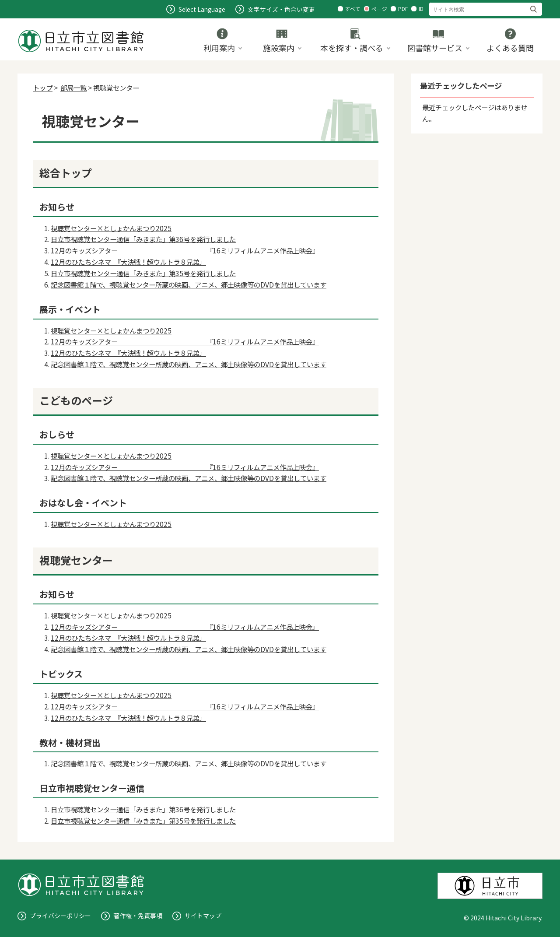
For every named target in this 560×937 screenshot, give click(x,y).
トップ (43, 88)
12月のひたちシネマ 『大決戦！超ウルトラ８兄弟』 (128, 262)
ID (421, 9)
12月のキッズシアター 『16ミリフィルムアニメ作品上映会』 (185, 250)
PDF (403, 9)
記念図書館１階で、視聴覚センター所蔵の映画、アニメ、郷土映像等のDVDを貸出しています (189, 284)
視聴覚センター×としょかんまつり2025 (111, 228)
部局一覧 (73, 88)
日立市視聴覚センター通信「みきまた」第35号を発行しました (143, 273)
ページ (379, 9)
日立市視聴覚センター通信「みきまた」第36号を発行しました (143, 239)
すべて (353, 9)
